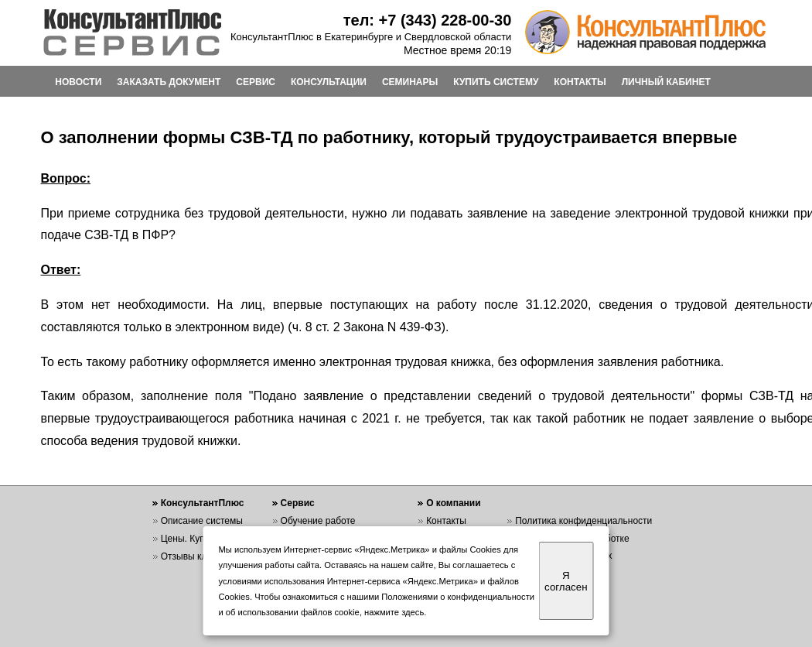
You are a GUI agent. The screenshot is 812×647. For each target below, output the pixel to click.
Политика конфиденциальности (583, 521)
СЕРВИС (256, 82)
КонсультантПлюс (203, 503)
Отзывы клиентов (199, 556)
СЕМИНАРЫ (410, 82)
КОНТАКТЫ (580, 82)
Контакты (446, 521)
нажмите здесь (394, 612)
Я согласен (566, 581)
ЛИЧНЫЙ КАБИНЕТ (666, 82)
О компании (454, 503)
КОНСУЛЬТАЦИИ (329, 82)
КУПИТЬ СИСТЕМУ (496, 82)
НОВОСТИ (78, 82)
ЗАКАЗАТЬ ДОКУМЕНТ (169, 82)
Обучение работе (318, 521)
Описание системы (202, 521)
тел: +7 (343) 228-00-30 (428, 20)
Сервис (298, 503)
